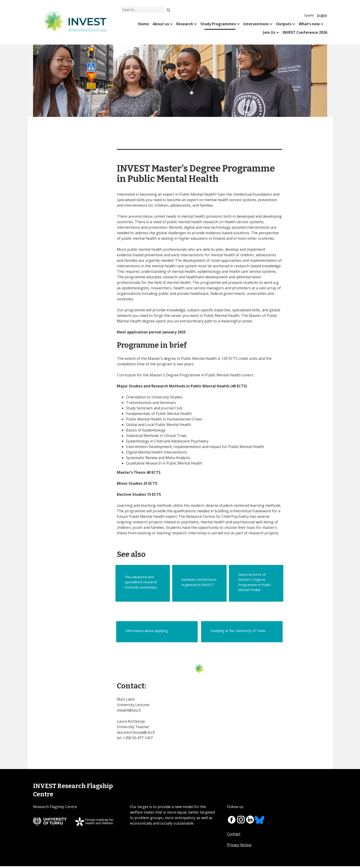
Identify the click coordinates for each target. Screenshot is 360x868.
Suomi (309, 15)
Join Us (269, 32)
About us (161, 24)
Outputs (284, 24)
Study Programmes (218, 24)
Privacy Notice (239, 847)
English (322, 15)
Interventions (256, 24)
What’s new (309, 24)
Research (185, 24)
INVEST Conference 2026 (305, 32)
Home (143, 24)
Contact (234, 836)
